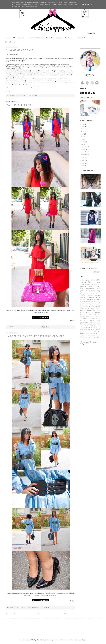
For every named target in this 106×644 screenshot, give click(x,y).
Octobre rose (93, 317)
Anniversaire (90, 284)
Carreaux (88, 294)
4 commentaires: (36, 607)
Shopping (97, 328)
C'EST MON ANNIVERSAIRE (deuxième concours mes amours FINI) (90, 263)
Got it (93, 4)
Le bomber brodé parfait (90, 226)
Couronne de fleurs (92, 299)
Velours (98, 336)
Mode (14, 327)
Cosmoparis (83, 299)
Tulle (90, 336)
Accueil (40, 614)
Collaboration (83, 297)
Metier (93, 313)
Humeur (87, 309)
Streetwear (87, 330)
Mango (98, 310)
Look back (94, 310)
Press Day (93, 322)
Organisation (83, 318)
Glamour (92, 305)
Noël (87, 317)
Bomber (82, 290)
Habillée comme (84, 307)
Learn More (85, 4)
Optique (98, 317)
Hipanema (98, 307)
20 (33, 318)
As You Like (97, 285)
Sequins (92, 328)
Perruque (98, 320)
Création (85, 301)
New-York (98, 315)
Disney (92, 301)
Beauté (91, 286)
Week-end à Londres (88, 338)
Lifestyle (49, 38)
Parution (92, 320)
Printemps (83, 324)
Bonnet (93, 290)
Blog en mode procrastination (90, 208)
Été (98, 338)
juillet (83, 142)
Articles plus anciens (68, 614)
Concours (97, 297)
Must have (82, 315)
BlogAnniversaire (91, 288)
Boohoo (98, 290)
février (83, 129)
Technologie (96, 331)
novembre (84, 152)
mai (83, 137)
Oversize (89, 318)
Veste (81, 338)
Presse (99, 322)
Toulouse (85, 336)
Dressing (95, 301)
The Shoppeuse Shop (35, 38)
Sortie (81, 330)
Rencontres (94, 324)
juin (83, 139)
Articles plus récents (12, 614)
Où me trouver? (11, 42)
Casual (98, 294)
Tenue (28, 327)
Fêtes (87, 305)
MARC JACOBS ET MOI (19, 105)
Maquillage (88, 313)
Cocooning (90, 296)
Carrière (93, 294)
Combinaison (90, 297)
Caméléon (91, 292)
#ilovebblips (82, 280)
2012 (83, 124)
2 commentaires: (36, 327)
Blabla (14, 95)
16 (33, 600)
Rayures (89, 324)
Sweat (93, 330)
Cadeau (86, 292)
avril (83, 134)
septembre (84, 147)
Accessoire (83, 284)
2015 (83, 160)
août (83, 144)
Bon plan (88, 290)
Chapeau (82, 296)
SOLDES (94, 326)
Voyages (59, 38)
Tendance (84, 334)
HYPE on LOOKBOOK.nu (42, 318)
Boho (99, 288)
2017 (83, 166)
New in (92, 315)
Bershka (98, 286)
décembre (84, 155)
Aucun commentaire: (22, 95)
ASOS (99, 282)
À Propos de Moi (81, 38)
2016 (83, 163)
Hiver (82, 308)
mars (83, 131)
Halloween (91, 307)
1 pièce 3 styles (90, 280)
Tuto (94, 336)
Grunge (98, 305)
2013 (11, 95)
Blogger (84, 640)
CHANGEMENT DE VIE (19, 51)
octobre (84, 149)
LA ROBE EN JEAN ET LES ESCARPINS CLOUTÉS (35, 337)
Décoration (85, 303)
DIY (14, 38)
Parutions (69, 38)
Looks (7, 38)
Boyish (82, 292)
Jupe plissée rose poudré (90, 190)
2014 (83, 158)
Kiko (85, 310)
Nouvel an (83, 317)
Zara (95, 338)
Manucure (82, 313)
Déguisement (91, 303)
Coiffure (21, 38)
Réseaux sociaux (85, 326)
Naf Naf (88, 315)
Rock (99, 324)
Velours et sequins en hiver (90, 244)
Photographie (84, 322)
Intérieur (93, 309)
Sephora (87, 328)
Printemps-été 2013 (21, 327)
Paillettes (95, 318)
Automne (83, 286)
